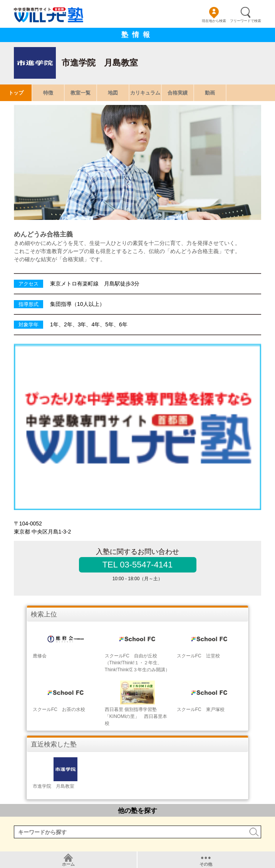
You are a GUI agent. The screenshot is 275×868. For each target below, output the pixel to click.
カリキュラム (145, 93)
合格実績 (178, 93)
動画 (210, 93)
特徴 (48, 93)
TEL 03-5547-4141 (138, 565)
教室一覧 (80, 93)
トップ (16, 93)
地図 (113, 93)
